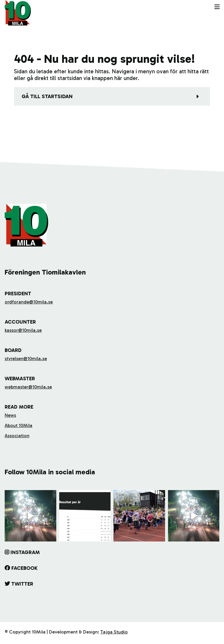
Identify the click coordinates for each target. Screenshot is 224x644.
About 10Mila (19, 425)
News (10, 415)
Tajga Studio (114, 632)
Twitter (22, 584)
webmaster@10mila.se (28, 387)
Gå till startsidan (47, 96)
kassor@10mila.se (23, 330)
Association (17, 436)
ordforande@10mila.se (29, 302)
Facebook (24, 568)
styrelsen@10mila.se (26, 359)
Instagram (25, 552)
